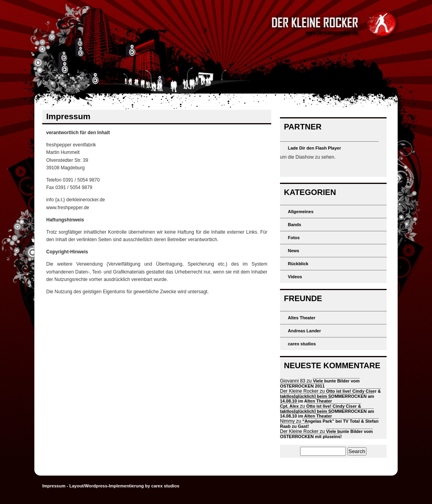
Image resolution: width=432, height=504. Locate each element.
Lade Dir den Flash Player (315, 148)
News (294, 251)
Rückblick (298, 264)
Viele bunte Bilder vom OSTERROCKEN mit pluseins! (326, 434)
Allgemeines (301, 212)
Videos (295, 277)
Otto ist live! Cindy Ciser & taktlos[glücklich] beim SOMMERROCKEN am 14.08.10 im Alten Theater (330, 396)
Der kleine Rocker (216, 47)
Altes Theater (302, 318)
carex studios (302, 344)
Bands (295, 225)
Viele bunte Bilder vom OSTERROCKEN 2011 (320, 383)
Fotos (294, 238)
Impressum (54, 486)
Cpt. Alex (289, 406)
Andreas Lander (304, 331)
